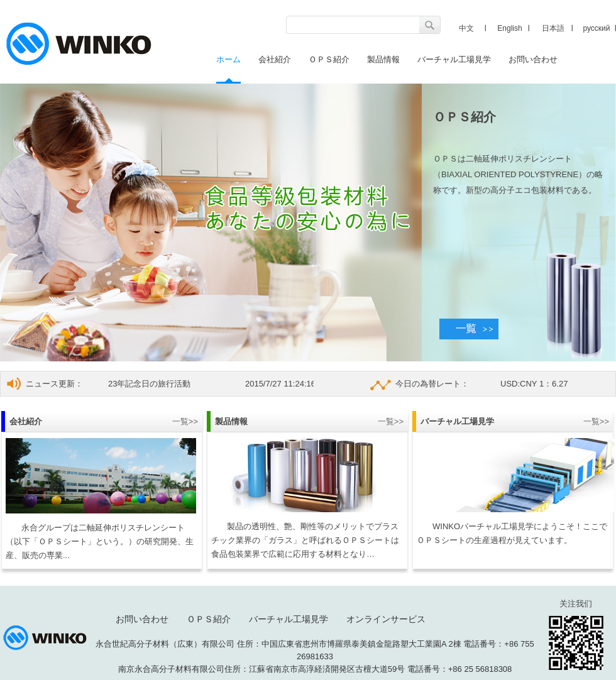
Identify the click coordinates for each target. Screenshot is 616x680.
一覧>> (185, 421)
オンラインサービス (386, 619)
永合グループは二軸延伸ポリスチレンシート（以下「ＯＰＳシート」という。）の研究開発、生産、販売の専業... (100, 541)
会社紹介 (275, 59)
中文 (466, 28)
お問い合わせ (533, 59)
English (509, 28)
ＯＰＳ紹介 (329, 59)
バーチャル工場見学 (454, 59)
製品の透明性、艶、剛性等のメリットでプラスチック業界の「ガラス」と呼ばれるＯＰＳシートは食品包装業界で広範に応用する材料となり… (305, 540)
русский (596, 28)
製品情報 (383, 59)
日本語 (553, 28)
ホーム (228, 59)
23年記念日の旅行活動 (149, 384)
